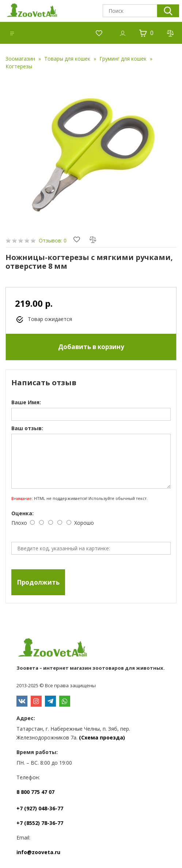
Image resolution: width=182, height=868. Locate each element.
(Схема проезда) (102, 737)
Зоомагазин (20, 59)
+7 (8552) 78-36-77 (40, 823)
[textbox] (130, 11)
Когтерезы (19, 66)
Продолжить (38, 582)
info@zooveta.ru (38, 852)
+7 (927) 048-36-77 (40, 808)
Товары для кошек (67, 59)
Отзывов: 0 (53, 240)
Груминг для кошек (123, 59)
